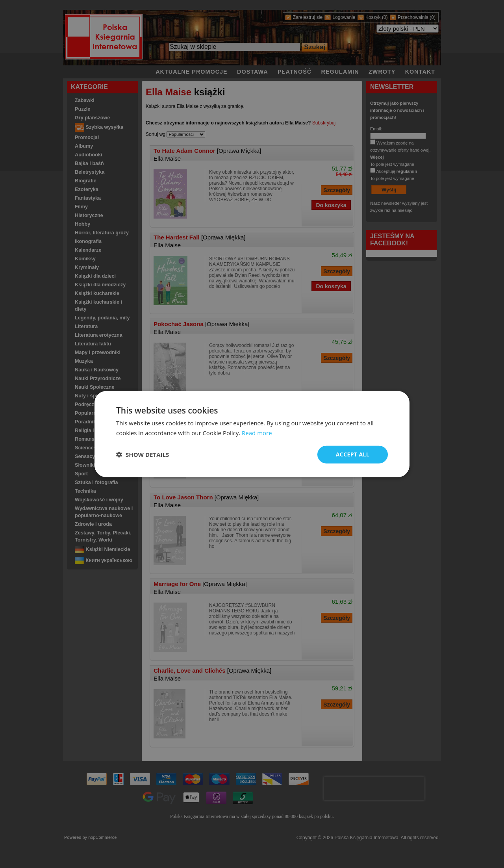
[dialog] (252, 434)
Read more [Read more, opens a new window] (257, 433)
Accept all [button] (353, 454)
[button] (143, 454)
